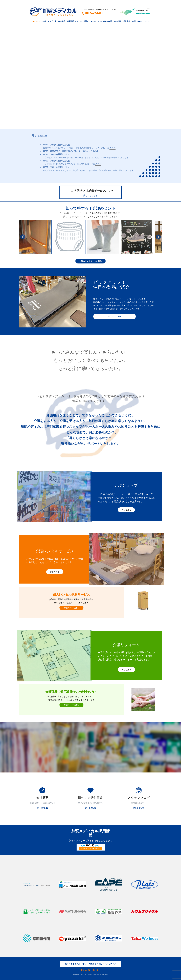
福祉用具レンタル (74, 21)
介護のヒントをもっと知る (90, 261)
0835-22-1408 (92, 13)
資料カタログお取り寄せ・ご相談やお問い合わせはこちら (90, 964)
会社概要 (117, 21)
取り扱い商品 (60, 21)
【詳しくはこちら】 (90, 151)
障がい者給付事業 (105, 21)
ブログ (147, 21)
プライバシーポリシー (90, 970)
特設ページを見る (71, 608)
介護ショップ (48, 21)
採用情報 (126, 21)
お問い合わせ (137, 21)
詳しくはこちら (90, 195)
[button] (23, 237)
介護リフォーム (90, 21)
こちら (112, 148)
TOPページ (36, 21)
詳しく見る (126, 510)
